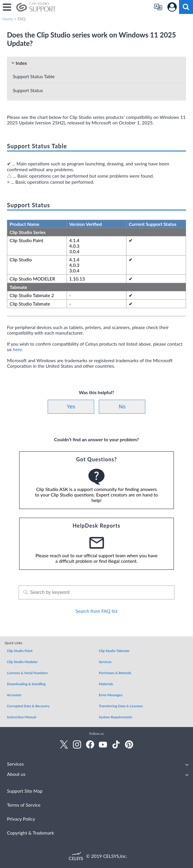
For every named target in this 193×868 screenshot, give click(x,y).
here (17, 349)
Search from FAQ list (96, 611)
